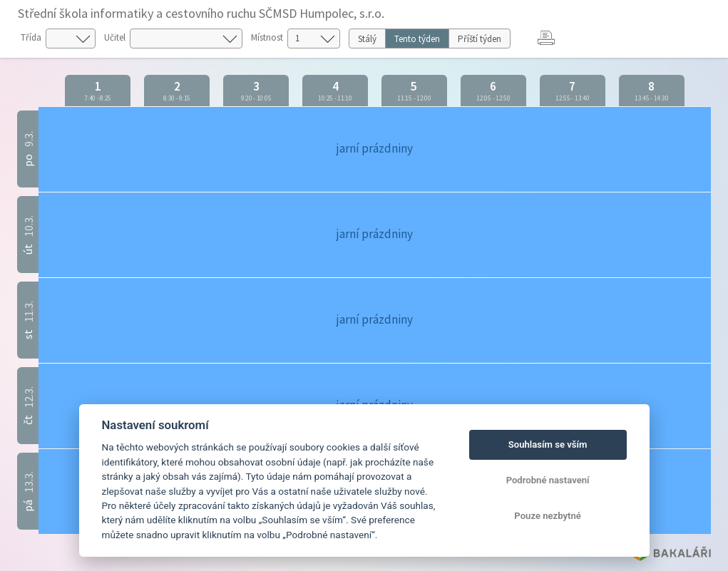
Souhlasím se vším (548, 444)
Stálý (367, 39)
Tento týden (417, 39)
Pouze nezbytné (548, 516)
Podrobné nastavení (548, 480)
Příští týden (480, 39)
